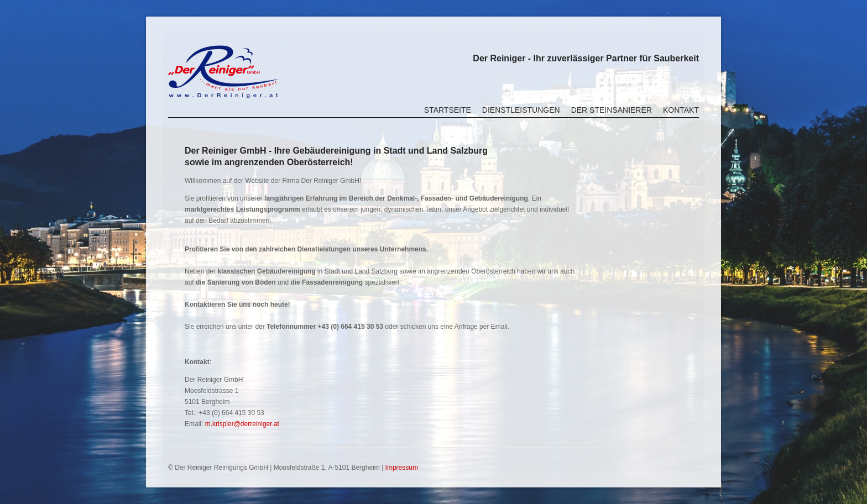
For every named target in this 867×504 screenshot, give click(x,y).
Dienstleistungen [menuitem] (521, 110)
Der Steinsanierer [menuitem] (612, 110)
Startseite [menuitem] (448, 110)
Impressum (402, 468)
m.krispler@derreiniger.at (242, 424)
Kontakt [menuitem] (681, 110)
